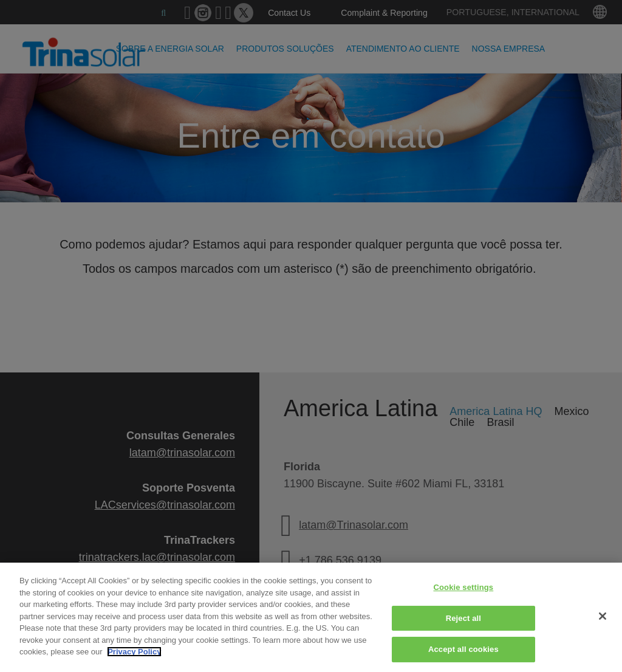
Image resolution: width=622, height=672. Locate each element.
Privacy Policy (134, 652)
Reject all (463, 618)
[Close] (603, 616)
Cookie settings (463, 587)
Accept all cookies (463, 649)
